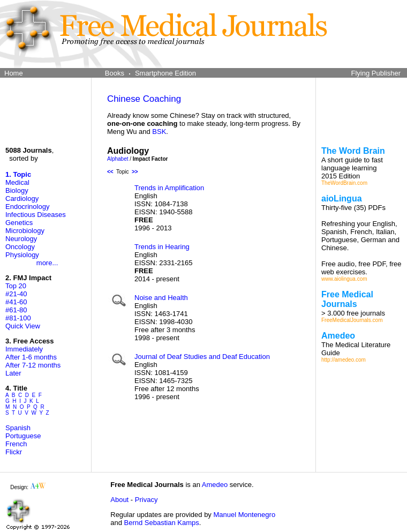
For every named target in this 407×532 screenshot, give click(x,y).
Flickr (14, 452)
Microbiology (25, 231)
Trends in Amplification (169, 188)
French (16, 444)
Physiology (22, 255)
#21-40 (16, 294)
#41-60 (16, 302)
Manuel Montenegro (244, 515)
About (119, 500)
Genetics (19, 223)
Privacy (146, 500)
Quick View (23, 326)
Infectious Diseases (36, 215)
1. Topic (18, 174)
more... (47, 263)
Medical (17, 182)
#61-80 (16, 310)
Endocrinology (27, 207)
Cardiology (22, 198)
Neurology (21, 239)
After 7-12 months (33, 365)
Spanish (18, 428)
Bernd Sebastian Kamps (162, 523)
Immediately (24, 349)
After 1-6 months (31, 357)
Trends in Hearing (162, 247)
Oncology (20, 247)
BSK (159, 132)
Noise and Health (161, 298)
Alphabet (118, 159)
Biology (17, 190)
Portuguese (23, 436)
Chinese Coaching (144, 99)
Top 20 (16, 286)
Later (13, 373)
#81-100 (18, 318)
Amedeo (215, 485)
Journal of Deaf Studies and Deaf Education (202, 357)
